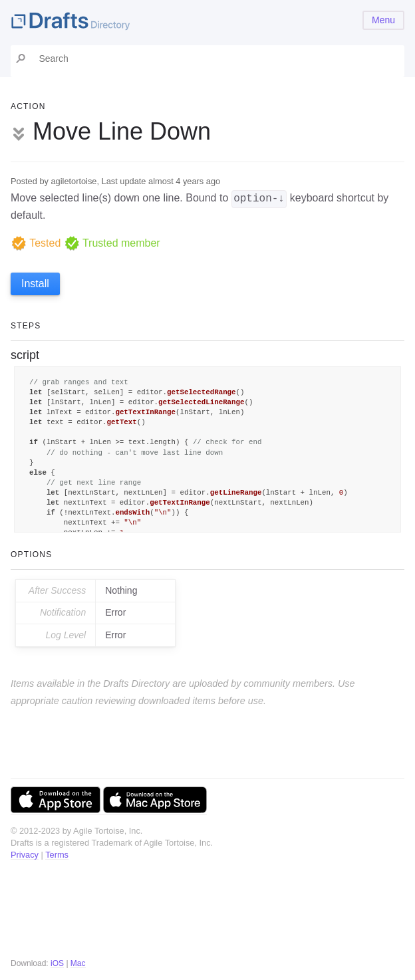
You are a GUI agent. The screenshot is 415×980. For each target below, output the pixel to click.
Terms (57, 855)
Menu (383, 20)
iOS (57, 963)
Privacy (25, 855)
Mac (78, 963)
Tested (36, 243)
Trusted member (112, 243)
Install (35, 284)
